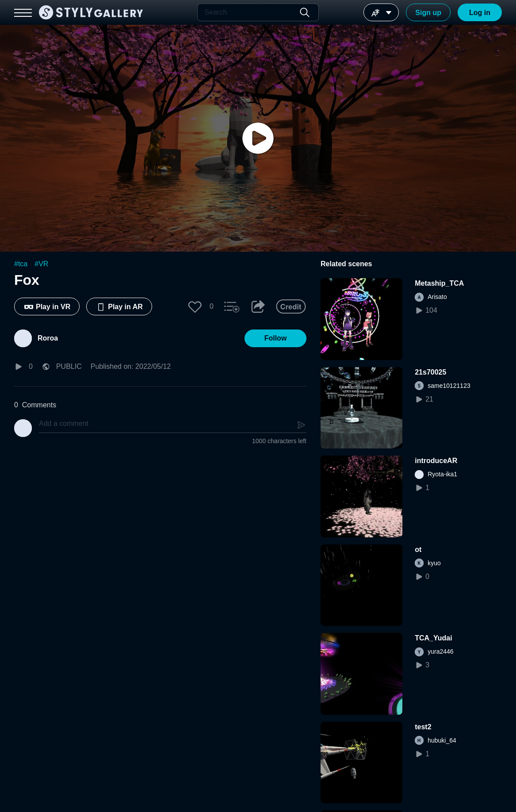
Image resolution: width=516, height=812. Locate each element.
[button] (195, 306)
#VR (41, 264)
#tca (21, 264)
